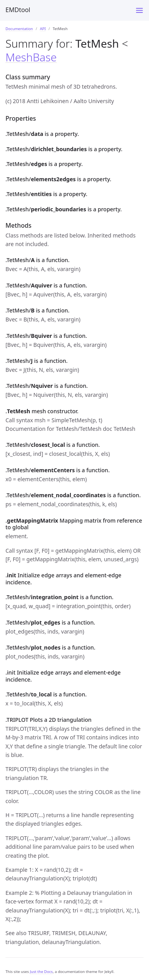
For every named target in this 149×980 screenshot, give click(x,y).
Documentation (19, 29)
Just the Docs (41, 972)
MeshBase (31, 57)
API (43, 29)
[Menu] (139, 10)
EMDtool (18, 10)
